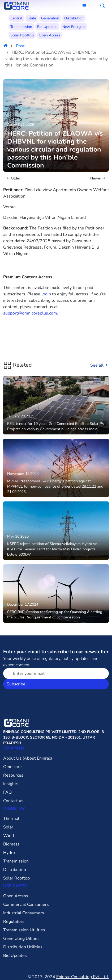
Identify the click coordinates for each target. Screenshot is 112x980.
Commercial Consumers (26, 904)
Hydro (9, 853)
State (32, 18)
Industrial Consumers (24, 913)
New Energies (74, 27)
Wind (8, 836)
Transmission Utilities (24, 930)
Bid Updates (47, 27)
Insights (11, 784)
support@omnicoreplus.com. (31, 313)
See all (100, 365)
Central (16, 18)
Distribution (74, 18)
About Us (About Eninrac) (28, 758)
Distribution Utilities (23, 947)
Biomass (11, 844)
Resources (13, 775)
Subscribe (16, 684)
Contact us (13, 801)
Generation (50, 18)
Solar (8, 827)
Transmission (21, 27)
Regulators (14, 922)
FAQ (7, 792)
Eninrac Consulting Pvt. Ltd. (83, 977)
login (46, 294)
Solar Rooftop (22, 35)
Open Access (49, 35)
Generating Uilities (21, 939)
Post (20, 46)
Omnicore (12, 767)
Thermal (11, 819)
